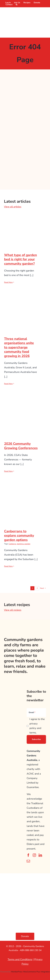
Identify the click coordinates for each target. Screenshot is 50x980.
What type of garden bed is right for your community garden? (21, 259)
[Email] (36, 713)
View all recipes (13, 610)
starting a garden (24, 544)
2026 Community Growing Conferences (21, 446)
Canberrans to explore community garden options (19, 536)
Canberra (12, 544)
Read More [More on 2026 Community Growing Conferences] (8, 471)
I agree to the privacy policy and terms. (37, 726)
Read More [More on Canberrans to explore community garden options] (8, 566)
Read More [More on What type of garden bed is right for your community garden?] (8, 282)
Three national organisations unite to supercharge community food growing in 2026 (19, 347)
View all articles (13, 207)
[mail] (28, 861)
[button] (17, 5)
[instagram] (34, 855)
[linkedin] (40, 855)
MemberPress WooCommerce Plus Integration (30, 972)
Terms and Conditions (20, 959)
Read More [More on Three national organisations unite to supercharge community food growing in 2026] (8, 384)
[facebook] (28, 855)
